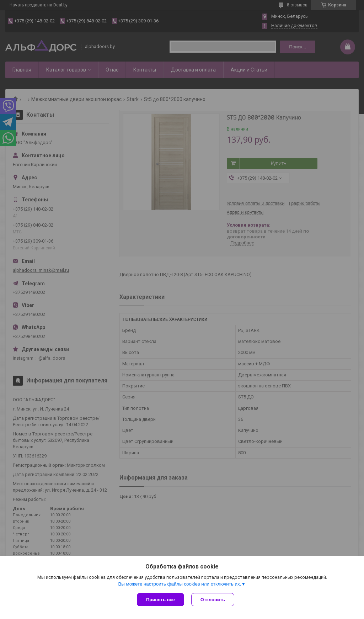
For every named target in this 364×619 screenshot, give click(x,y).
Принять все (160, 600)
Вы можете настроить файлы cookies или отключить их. (180, 584)
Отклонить (213, 600)
